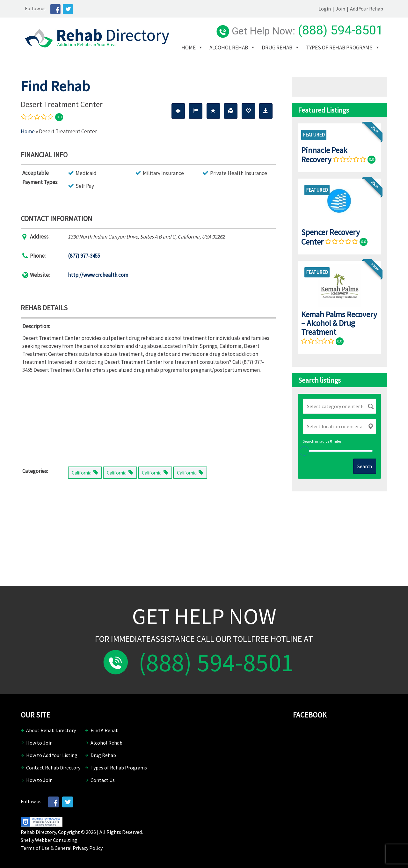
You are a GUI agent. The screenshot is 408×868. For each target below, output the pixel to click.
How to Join (39, 743)
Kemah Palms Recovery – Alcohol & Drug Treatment (339, 323)
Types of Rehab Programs (223, 57)
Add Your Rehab (371, 9)
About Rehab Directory (51, 730)
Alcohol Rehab (237, 48)
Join (345, 9)
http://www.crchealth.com (98, 275)
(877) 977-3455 (84, 256)
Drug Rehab (285, 48)
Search (365, 466)
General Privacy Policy (79, 848)
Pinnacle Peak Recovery (324, 155)
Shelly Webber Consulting (49, 840)
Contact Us (103, 780)
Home (197, 48)
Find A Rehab (105, 730)
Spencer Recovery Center (331, 237)
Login (329, 9)
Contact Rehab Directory (53, 768)
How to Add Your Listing (52, 755)
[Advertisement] (148, 417)
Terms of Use (35, 848)
